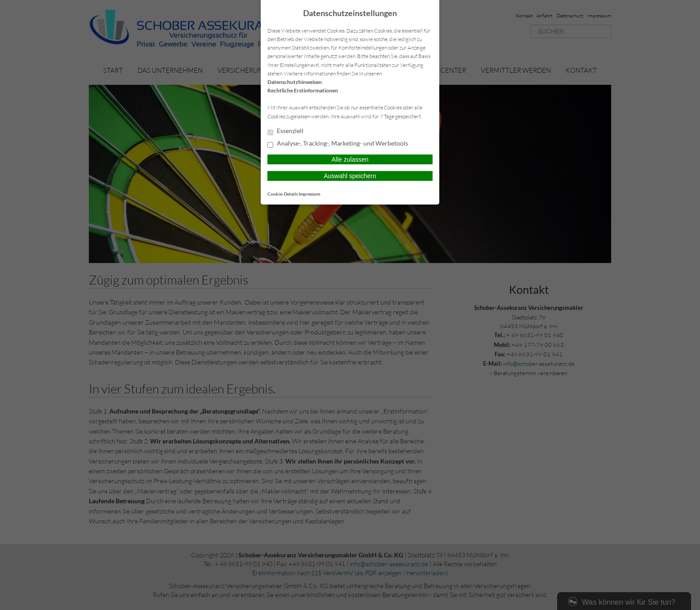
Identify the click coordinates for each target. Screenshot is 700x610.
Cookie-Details (283, 194)
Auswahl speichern (350, 176)
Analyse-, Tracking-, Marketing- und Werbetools (338, 144)
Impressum (309, 194)
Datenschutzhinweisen (295, 82)
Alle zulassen (350, 159)
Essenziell (285, 131)
